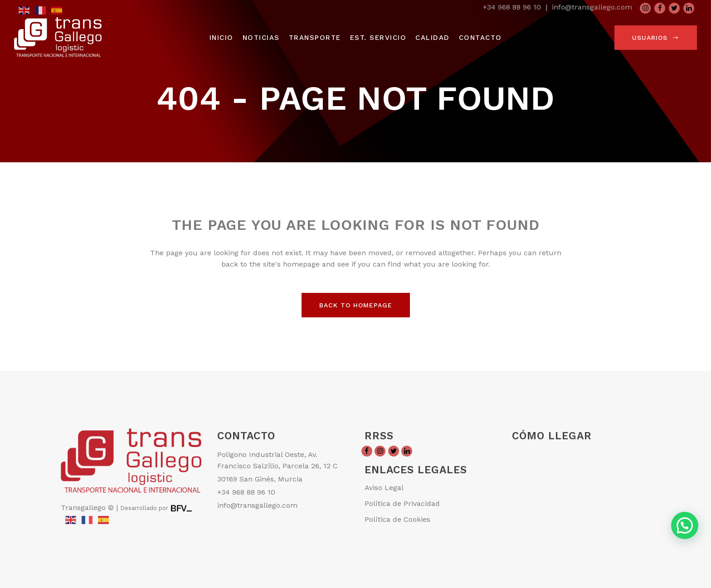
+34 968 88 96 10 (512, 7)
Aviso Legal (384, 488)
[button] (685, 525)
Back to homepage (356, 305)
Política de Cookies (397, 519)
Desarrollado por (145, 508)
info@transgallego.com (592, 7)
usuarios (656, 38)
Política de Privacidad (402, 503)
